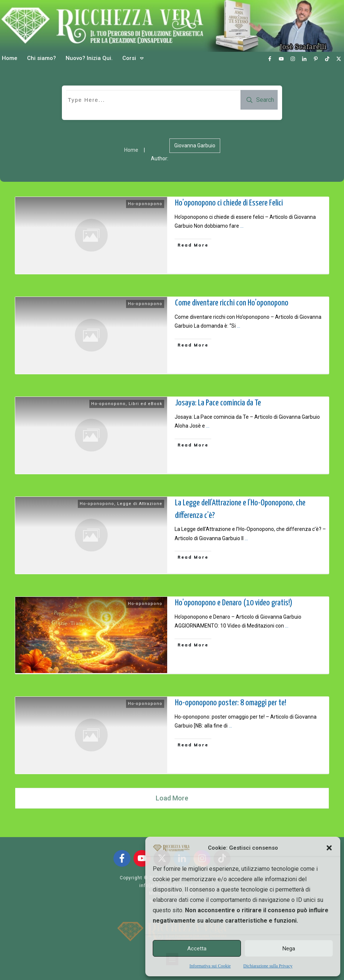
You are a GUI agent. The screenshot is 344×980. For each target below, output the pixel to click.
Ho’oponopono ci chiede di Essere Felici (229, 203)
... (242, 226)
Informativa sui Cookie (210, 966)
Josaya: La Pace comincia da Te (218, 403)
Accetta (197, 949)
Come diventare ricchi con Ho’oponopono (232, 303)
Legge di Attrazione (140, 504)
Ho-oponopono (145, 204)
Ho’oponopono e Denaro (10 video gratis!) (234, 603)
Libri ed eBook (145, 404)
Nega (289, 949)
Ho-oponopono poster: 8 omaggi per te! (231, 703)
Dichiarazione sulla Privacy (268, 966)
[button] (329, 848)
